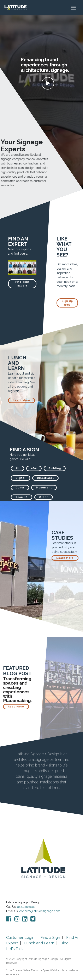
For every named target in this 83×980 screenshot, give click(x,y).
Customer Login (20, 937)
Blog (64, 943)
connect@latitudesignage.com (40, 911)
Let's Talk (14, 949)
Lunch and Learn (39, 943)
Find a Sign (50, 937)
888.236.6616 (26, 907)
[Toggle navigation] (75, 8)
